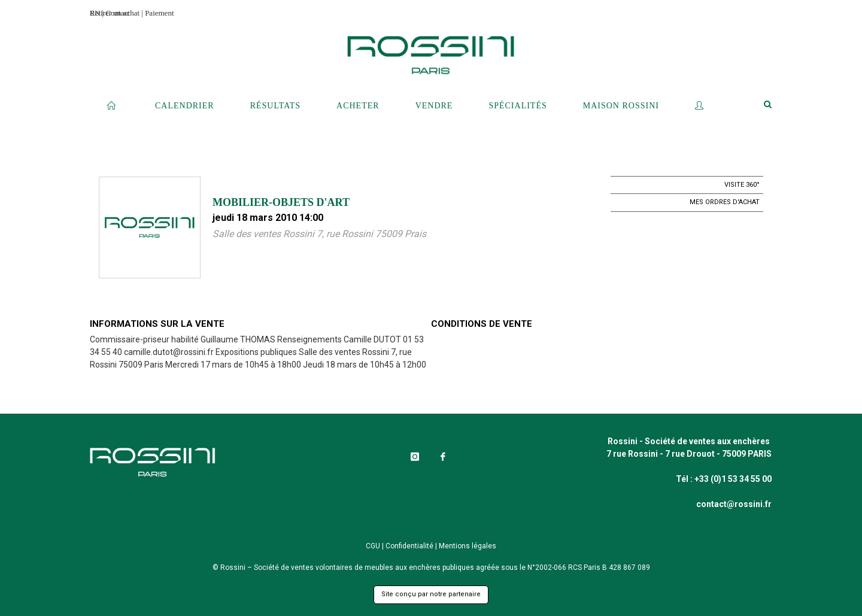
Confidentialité (409, 546)
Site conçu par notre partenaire (431, 594)
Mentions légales (468, 546)
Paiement (159, 13)
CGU (373, 546)
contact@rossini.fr (734, 504)
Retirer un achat (115, 13)
